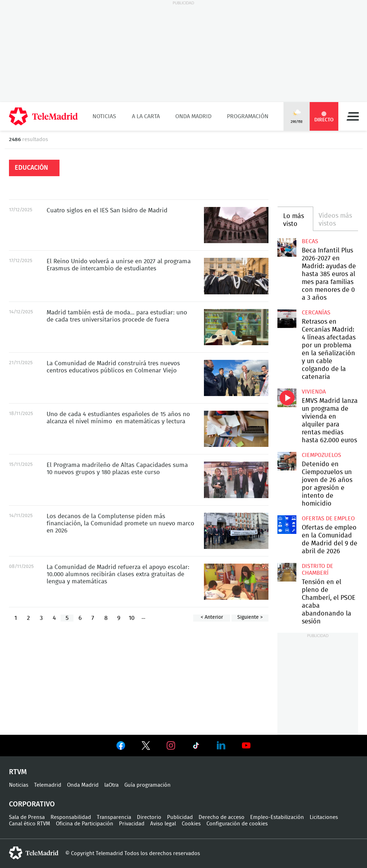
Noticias (104, 116)
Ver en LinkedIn (221, 746)
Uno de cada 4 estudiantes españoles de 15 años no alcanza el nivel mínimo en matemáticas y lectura (236, 429)
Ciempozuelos (321, 455)
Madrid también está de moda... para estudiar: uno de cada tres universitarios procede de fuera (236, 327)
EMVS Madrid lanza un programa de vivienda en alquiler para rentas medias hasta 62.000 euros (287, 398)
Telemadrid (48, 785)
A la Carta (146, 116)
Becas (310, 241)
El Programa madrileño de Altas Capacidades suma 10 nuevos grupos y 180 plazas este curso (236, 480)
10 (132, 618)
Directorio (149, 817)
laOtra (111, 785)
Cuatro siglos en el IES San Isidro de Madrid (107, 210)
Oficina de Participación (85, 824)
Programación (248, 116)
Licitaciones (324, 817)
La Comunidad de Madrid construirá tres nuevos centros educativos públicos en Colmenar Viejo (236, 378)
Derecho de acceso (221, 817)
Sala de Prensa (27, 817)
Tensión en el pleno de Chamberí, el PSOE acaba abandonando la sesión (287, 572)
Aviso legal (163, 824)
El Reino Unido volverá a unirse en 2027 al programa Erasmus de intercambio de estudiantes (236, 276)
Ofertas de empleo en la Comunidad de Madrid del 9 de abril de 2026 (287, 525)
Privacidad (132, 824)
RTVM (18, 772)
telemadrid (34, 853)
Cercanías (316, 313)
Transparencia (114, 817)
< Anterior (212, 617)
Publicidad (180, 817)
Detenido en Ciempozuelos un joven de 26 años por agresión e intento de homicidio (287, 461)
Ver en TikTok (196, 747)
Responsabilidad (71, 817)
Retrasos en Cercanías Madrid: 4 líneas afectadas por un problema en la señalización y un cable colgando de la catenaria (287, 319)
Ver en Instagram (171, 746)
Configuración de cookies (237, 824)
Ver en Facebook (121, 747)
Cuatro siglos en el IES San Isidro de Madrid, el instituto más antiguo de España (236, 225)
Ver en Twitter (146, 747)
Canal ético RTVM (30, 824)
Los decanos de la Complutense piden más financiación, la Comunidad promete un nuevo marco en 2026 (236, 531)
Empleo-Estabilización (277, 817)
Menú (353, 116)
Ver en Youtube (246, 746)
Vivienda (314, 392)
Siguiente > (250, 617)
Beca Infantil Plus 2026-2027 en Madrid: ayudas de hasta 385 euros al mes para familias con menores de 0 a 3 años (287, 247)
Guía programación (147, 785)
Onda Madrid (193, 116)
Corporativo (32, 804)
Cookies (191, 824)
